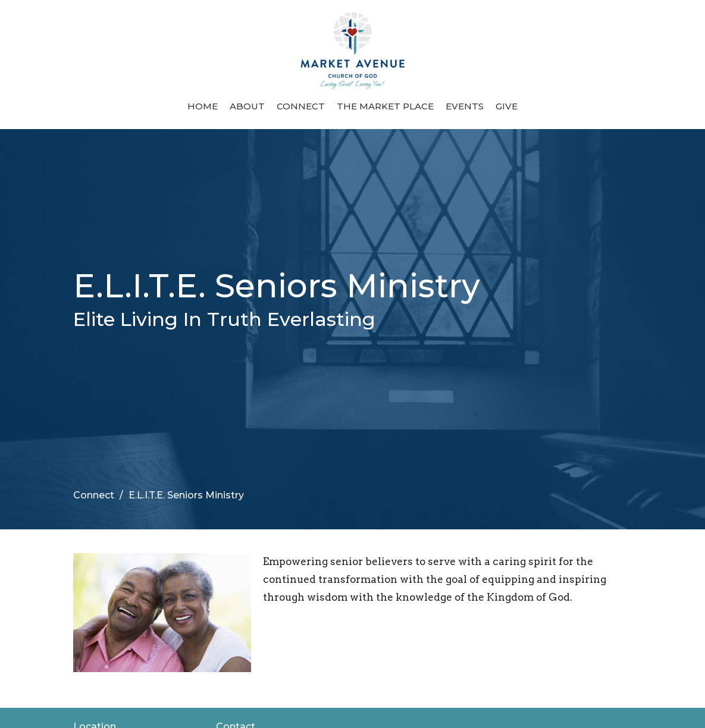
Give (507, 106)
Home (203, 106)
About (247, 106)
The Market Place (385, 106)
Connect (301, 106)
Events (465, 106)
